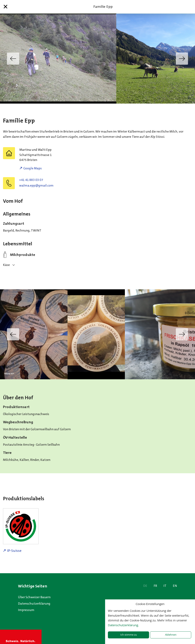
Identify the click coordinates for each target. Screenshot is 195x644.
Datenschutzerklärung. (123, 625)
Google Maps (33, 168)
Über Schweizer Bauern (34, 597)
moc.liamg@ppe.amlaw (36, 185)
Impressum (26, 610)
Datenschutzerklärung (34, 604)
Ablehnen (171, 635)
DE (145, 586)
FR (155, 586)
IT (165, 586)
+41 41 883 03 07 (31, 180)
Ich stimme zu (129, 635)
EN (175, 586)
